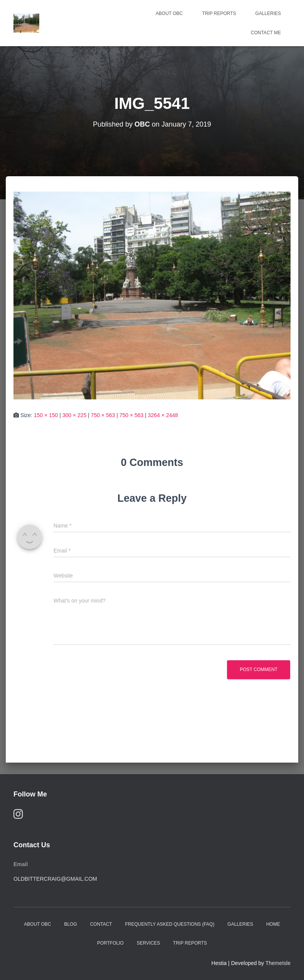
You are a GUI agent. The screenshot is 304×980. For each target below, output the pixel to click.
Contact (101, 924)
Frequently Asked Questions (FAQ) (170, 924)
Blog (71, 924)
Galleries (268, 13)
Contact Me (266, 33)
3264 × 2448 (163, 415)
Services (148, 943)
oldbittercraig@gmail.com (55, 879)
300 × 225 (74, 415)
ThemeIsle (278, 963)
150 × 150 (46, 415)
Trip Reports (219, 13)
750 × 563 (103, 415)
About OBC (169, 13)
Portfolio (110, 943)
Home (273, 924)
